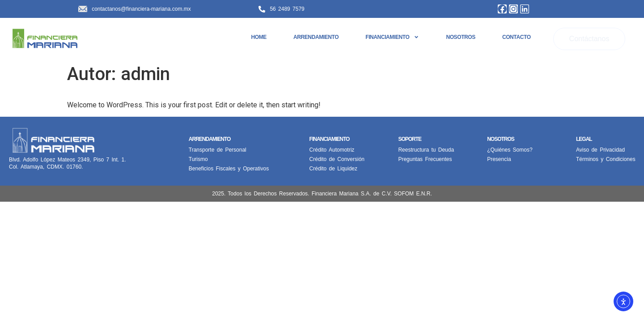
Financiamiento (392, 37)
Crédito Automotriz (332, 150)
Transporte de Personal (218, 150)
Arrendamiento (316, 37)
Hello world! (101, 92)
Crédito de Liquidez (333, 169)
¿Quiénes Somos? (510, 150)
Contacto (517, 37)
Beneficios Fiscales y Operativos (229, 169)
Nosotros (460, 37)
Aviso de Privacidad (600, 150)
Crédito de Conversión (337, 159)
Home (259, 37)
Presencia (499, 159)
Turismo (198, 159)
